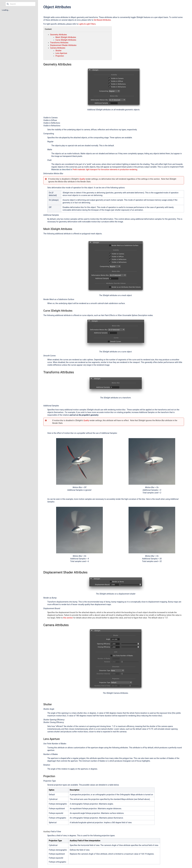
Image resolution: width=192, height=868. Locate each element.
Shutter (58, 51)
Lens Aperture (61, 53)
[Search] (8, 4)
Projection (60, 56)
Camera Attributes (58, 48)
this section (68, 618)
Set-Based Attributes (102, 20)
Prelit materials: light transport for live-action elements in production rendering (105, 170)
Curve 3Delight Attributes (66, 40)
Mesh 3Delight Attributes (66, 37)
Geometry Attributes (58, 35)
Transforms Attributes (59, 43)
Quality (82, 179)
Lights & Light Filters (87, 24)
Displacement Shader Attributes (63, 45)
